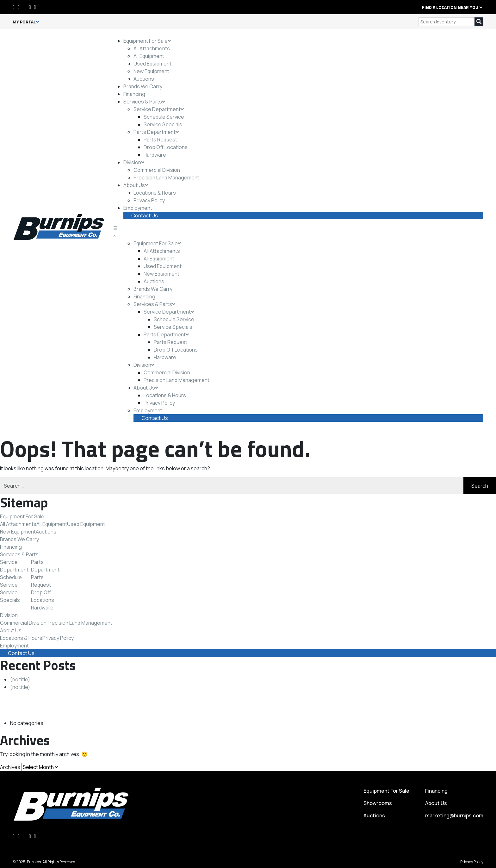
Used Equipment (152, 64)
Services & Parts (144, 102)
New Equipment (151, 71)
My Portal (26, 22)
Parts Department (156, 132)
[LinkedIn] (19, 7)
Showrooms (378, 803)
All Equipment (149, 56)
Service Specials (163, 124)
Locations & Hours (155, 193)
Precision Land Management (166, 178)
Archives (10, 767)
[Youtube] (35, 7)
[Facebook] (14, 7)
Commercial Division (157, 170)
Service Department (159, 109)
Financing (134, 94)
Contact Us (145, 215)
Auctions (144, 79)
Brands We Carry (143, 86)
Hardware (155, 155)
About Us (136, 185)
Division (134, 162)
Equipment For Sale (147, 41)
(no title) (20, 679)
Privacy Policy (149, 200)
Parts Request (160, 140)
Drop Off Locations (166, 147)
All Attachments (152, 48)
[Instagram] (30, 7)
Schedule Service (164, 117)
